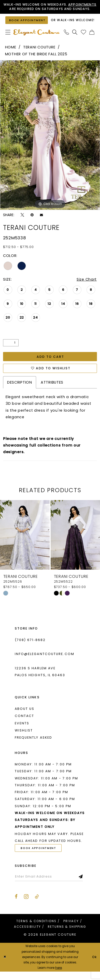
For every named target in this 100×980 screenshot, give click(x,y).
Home (11, 55)
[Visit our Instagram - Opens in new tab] (26, 905)
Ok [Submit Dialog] (94, 965)
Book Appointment (39, 856)
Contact (25, 724)
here (59, 976)
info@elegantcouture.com (45, 662)
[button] (8, 40)
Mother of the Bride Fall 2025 (36, 62)
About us (25, 717)
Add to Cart (51, 364)
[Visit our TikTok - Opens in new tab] (37, 905)
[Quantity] (11, 350)
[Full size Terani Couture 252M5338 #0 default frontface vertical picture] (50, 143)
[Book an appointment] (27, 26)
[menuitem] (8, 40)
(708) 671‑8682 (30, 648)
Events (22, 731)
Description (20, 390)
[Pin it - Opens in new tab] (32, 223)
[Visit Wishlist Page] (84, 40)
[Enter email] (50, 885)
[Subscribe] (83, 885)
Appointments (18, 9)
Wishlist (24, 739)
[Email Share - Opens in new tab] (41, 223)
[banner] (36, 40)
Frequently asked (34, 746)
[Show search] (75, 40)
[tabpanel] (50, 143)
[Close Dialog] (5, 966)
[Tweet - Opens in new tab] (22, 223)
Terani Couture (39, 55)
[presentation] (25, 543)
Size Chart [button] (87, 287)
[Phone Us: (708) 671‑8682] (67, 40)
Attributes (52, 390)
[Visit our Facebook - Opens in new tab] (16, 905)
